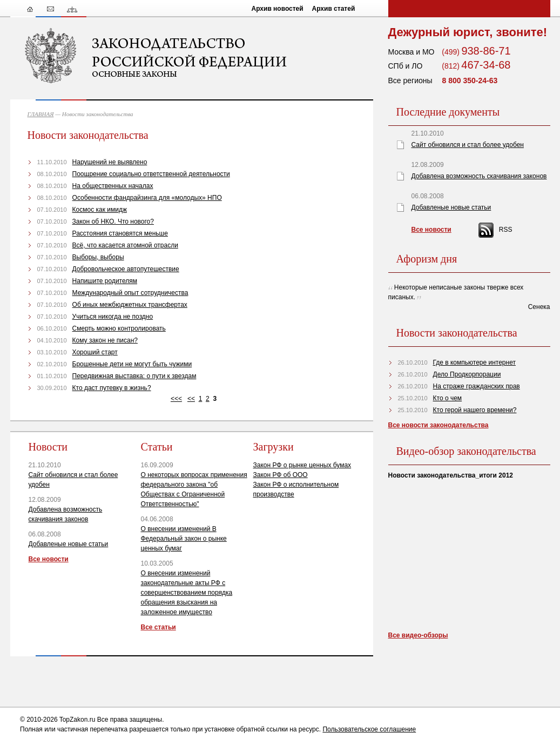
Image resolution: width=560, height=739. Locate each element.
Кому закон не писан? (105, 340)
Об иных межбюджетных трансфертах (130, 305)
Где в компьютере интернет (474, 362)
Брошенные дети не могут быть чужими (132, 364)
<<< (176, 399)
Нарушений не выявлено (110, 162)
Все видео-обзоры (418, 635)
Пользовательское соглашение (369, 729)
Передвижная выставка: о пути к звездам (134, 376)
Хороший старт (95, 352)
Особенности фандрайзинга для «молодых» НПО (147, 198)
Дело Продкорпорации (467, 374)
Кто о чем (448, 398)
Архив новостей (278, 9)
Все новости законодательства (438, 425)
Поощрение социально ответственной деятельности (151, 174)
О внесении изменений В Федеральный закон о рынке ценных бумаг (184, 539)
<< (191, 399)
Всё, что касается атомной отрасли (125, 245)
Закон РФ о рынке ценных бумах (302, 465)
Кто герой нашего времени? (475, 410)
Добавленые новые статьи (69, 544)
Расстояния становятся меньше (120, 233)
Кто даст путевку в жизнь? (112, 388)
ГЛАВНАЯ (41, 114)
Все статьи (158, 627)
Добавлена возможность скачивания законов (479, 176)
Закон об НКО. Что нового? (113, 221)
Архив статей (334, 9)
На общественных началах (113, 186)
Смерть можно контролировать (119, 328)
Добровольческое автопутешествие (126, 269)
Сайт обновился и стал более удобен (468, 145)
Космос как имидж (100, 210)
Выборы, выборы (98, 257)
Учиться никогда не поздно (113, 317)
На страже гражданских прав (477, 386)
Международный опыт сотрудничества (130, 293)
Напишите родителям (105, 281)
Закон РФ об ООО (281, 475)
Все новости (49, 559)
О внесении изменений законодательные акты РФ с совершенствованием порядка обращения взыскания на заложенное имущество (187, 593)
